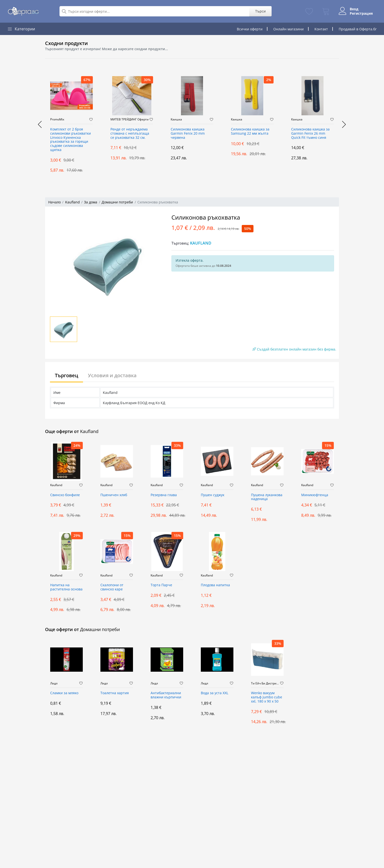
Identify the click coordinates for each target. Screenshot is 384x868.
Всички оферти (250, 29)
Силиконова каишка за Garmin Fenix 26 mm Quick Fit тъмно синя (310, 134)
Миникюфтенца (315, 495)
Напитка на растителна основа (66, 587)
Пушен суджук (213, 495)
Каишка (176, 119)
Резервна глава (164, 495)
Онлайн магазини (288, 29)
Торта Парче (161, 585)
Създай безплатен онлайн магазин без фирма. (294, 349)
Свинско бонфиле (65, 495)
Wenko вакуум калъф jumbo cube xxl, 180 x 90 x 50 (267, 697)
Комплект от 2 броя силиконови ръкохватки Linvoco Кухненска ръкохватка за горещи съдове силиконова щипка (71, 140)
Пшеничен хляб (114, 495)
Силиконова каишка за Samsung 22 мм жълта (250, 131)
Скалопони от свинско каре (112, 587)
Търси (260, 11)
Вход (354, 9)
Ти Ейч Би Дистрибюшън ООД (266, 683)
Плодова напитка (215, 585)
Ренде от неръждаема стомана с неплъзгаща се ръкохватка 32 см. (130, 134)
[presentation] (40, 124)
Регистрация (361, 13)
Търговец (66, 375)
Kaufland (72, 202)
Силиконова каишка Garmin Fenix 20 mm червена (188, 134)
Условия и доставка (112, 375)
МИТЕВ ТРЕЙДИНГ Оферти (130, 119)
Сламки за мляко (64, 693)
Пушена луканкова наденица (267, 497)
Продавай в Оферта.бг (358, 29)
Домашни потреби (117, 202)
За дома (91, 202)
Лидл (54, 683)
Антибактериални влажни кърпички (166, 695)
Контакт (321, 29)
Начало (54, 202)
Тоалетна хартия (115, 693)
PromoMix (57, 119)
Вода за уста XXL (215, 693)
